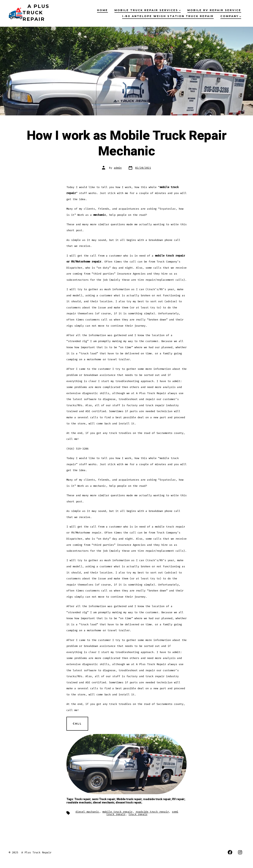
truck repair (138, 814)
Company (231, 16)
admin (118, 168)
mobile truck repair (117, 812)
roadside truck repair (152, 812)
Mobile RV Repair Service (214, 10)
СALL (77, 724)
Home (102, 10)
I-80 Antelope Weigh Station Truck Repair (168, 16)
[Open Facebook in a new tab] (230, 852)
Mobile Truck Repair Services (148, 10)
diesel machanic (87, 812)
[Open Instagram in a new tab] (240, 852)
